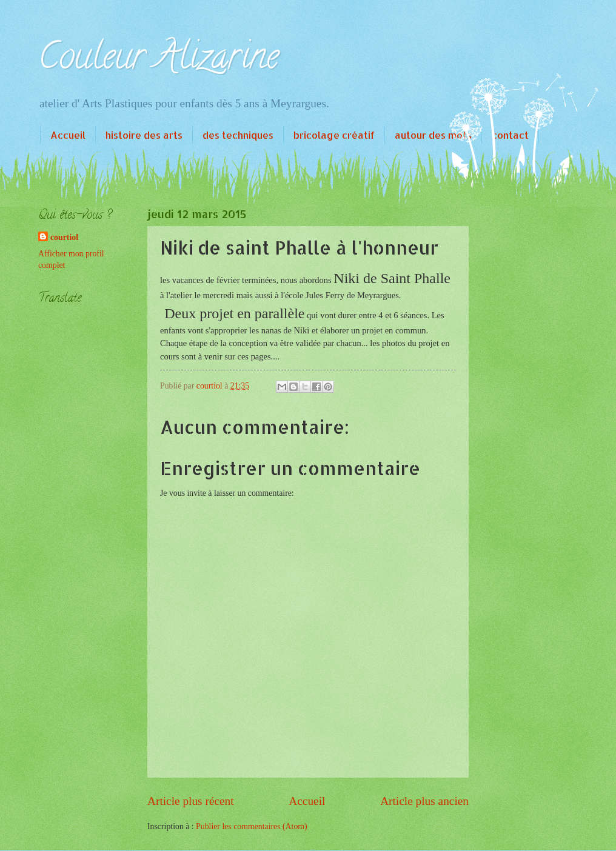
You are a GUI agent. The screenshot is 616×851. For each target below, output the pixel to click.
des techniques (238, 135)
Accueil (68, 135)
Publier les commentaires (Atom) (252, 826)
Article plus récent (191, 801)
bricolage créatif (334, 135)
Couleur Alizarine (159, 60)
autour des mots (433, 135)
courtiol (64, 237)
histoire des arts (144, 135)
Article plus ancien (424, 801)
